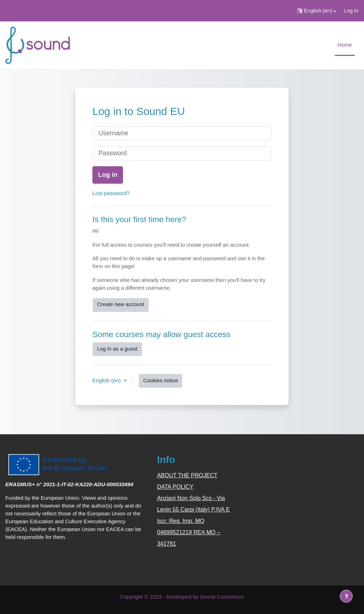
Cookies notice (161, 380)
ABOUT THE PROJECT (187, 475)
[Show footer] (346, 596)
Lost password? (111, 193)
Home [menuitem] (345, 45)
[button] (317, 11)
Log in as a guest (117, 349)
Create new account (121, 304)
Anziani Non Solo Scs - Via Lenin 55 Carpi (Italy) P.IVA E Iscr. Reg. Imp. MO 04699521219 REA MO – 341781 (194, 521)
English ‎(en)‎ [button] (107, 380)
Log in (351, 11)
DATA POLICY (175, 487)
